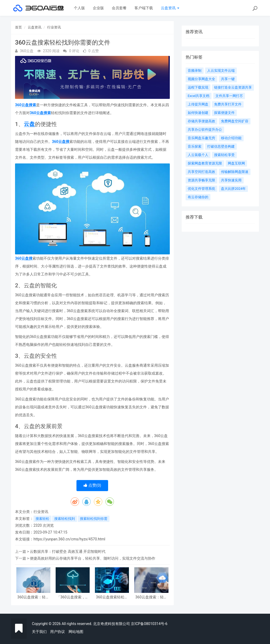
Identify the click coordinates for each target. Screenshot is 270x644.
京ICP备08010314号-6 (149, 624)
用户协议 (57, 632)
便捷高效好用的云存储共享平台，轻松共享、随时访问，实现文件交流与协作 (93, 558)
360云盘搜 (61, 142)
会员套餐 (119, 8)
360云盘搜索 (26, 105)
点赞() (92, 485)
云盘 (29, 124)
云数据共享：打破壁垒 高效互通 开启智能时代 (68, 551)
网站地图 (76, 632)
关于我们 (39, 632)
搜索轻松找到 (65, 519)
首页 (18, 27)
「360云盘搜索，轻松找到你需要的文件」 (73, 597)
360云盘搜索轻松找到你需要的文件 (112, 597)
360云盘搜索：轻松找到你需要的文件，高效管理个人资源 (151, 597)
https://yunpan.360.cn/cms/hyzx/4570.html (69, 539)
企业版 (98, 8)
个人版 (79, 8)
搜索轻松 (42, 519)
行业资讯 (54, 27)
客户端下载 (144, 8)
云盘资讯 (170, 8)
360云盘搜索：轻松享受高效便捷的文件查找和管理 (33, 597)
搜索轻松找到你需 (94, 519)
